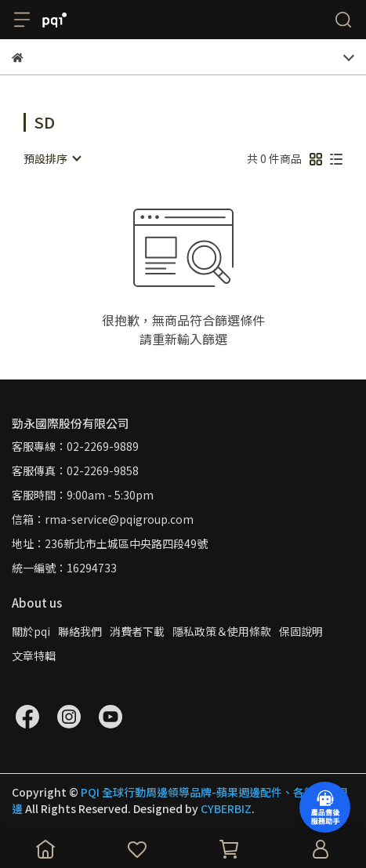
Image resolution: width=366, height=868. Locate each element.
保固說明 (301, 631)
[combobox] (52, 158)
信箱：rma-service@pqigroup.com (103, 519)
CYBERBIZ (226, 808)
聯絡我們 (80, 631)
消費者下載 (137, 631)
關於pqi (31, 631)
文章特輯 (34, 656)
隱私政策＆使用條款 (222, 631)
